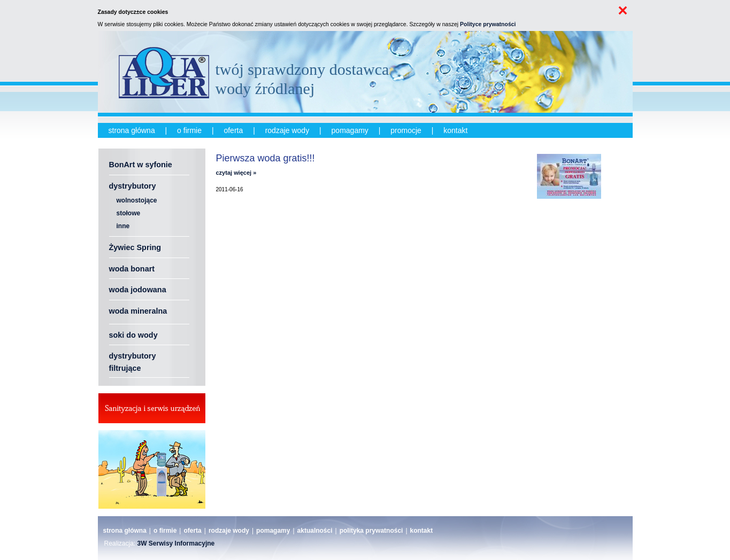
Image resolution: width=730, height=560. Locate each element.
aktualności (315, 531)
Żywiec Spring (135, 247)
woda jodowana (138, 290)
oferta (233, 130)
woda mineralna (138, 311)
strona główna (132, 130)
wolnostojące (137, 200)
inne (123, 226)
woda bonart (132, 269)
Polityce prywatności (488, 24)
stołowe (129, 213)
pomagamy (350, 130)
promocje (406, 130)
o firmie (189, 130)
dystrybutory (133, 186)
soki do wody (133, 335)
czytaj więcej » (236, 173)
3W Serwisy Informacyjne (176, 543)
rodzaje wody (287, 130)
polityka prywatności (371, 531)
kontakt (455, 130)
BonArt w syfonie (141, 165)
